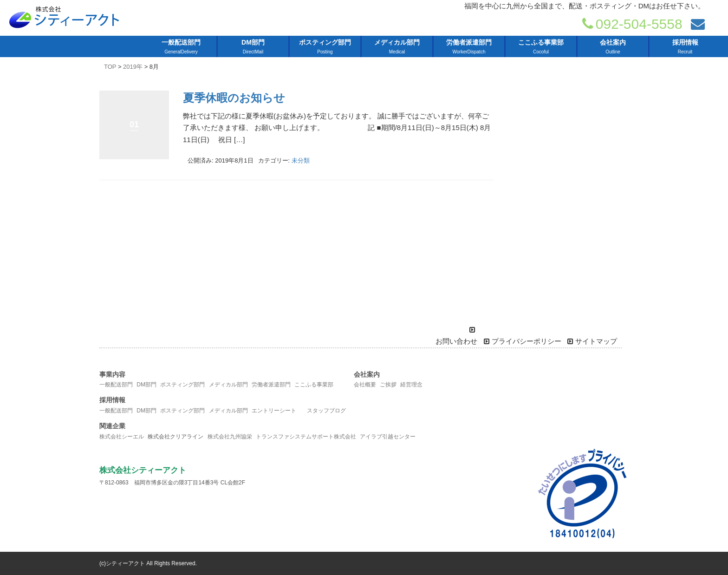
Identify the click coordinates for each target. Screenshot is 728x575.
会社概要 (365, 385)
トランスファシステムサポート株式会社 (306, 437)
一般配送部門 (116, 385)
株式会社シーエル (122, 437)
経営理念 (411, 385)
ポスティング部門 (182, 385)
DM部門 (146, 385)
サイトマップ (592, 341)
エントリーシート (274, 411)
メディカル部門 (228, 385)
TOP (110, 67)
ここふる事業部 (314, 385)
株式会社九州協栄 (230, 437)
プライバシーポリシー (523, 341)
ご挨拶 (388, 385)
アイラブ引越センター (388, 437)
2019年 (133, 67)
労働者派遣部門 (271, 385)
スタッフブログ (326, 411)
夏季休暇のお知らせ (234, 98)
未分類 (301, 160)
